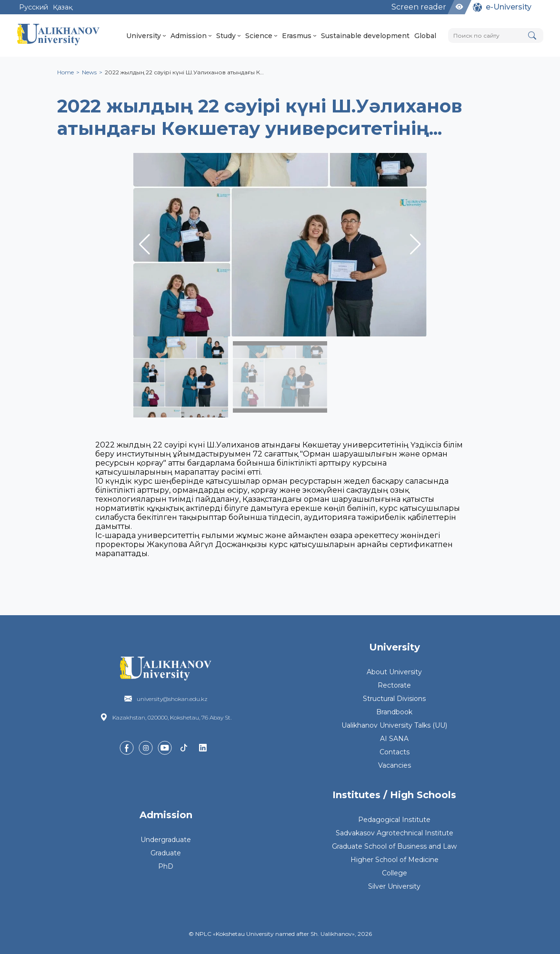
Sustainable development (365, 36)
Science (261, 36)
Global (425, 36)
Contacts (395, 752)
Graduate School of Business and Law (394, 846)
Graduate (166, 853)
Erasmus (299, 36)
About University (394, 672)
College (395, 873)
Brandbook (394, 712)
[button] (415, 244)
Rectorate (394, 685)
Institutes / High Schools (394, 795)
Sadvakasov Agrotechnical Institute (395, 833)
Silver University (394, 886)
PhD (166, 866)
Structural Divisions (394, 699)
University (146, 36)
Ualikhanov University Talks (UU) (394, 725)
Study (228, 36)
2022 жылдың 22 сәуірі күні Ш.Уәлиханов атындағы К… (184, 72)
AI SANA (394, 739)
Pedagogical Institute (394, 820)
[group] (280, 245)
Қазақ (63, 7)
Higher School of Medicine (395, 860)
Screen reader (419, 7)
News (89, 72)
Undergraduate (166, 840)
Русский (34, 7)
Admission (191, 36)
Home (65, 72)
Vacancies (395, 765)
